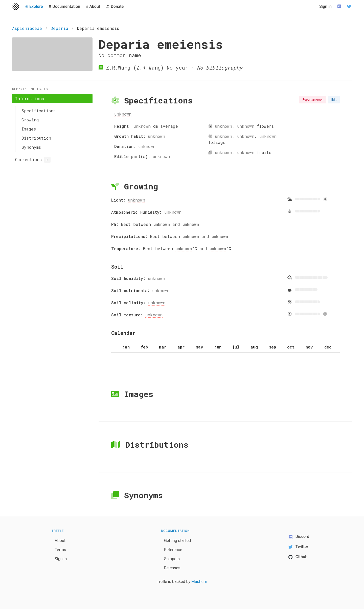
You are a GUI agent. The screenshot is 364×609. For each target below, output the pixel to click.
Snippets (172, 559)
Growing (30, 120)
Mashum (199, 582)
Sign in (325, 6)
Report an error (313, 100)
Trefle (58, 531)
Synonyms (31, 147)
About (60, 541)
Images (29, 129)
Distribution (36, 138)
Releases (172, 568)
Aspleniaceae (27, 28)
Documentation (175, 531)
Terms (60, 550)
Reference (173, 550)
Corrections (33, 160)
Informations (30, 99)
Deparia (59, 28)
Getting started (177, 541)
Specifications (39, 111)
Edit (334, 100)
